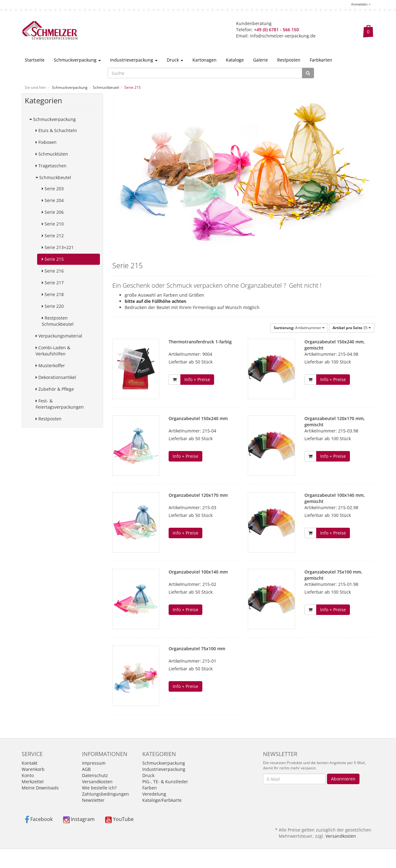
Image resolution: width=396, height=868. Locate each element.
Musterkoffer (50, 365)
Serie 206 (53, 212)
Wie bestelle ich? (99, 788)
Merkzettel (33, 782)
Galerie (260, 60)
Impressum (94, 763)
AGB (86, 769)
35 (352, 328)
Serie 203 (53, 189)
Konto (28, 775)
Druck (175, 60)
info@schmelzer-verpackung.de (283, 36)
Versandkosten (97, 782)
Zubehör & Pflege (55, 389)
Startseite (35, 60)
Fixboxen (46, 142)
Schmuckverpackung (77, 60)
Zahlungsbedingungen (105, 794)
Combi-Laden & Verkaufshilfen (53, 351)
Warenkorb (33, 769)
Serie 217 (53, 283)
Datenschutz (95, 775)
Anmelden (361, 4)
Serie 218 (53, 294)
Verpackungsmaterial (59, 336)
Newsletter (93, 800)
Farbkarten (321, 60)
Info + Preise (197, 379)
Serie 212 (53, 236)
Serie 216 (53, 271)
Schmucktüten (52, 154)
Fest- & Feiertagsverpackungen (60, 404)
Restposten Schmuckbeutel (58, 321)
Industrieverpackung (134, 60)
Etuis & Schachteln (56, 130)
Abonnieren (343, 779)
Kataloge (235, 60)
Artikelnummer (299, 328)
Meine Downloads (40, 788)
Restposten (289, 60)
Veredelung (154, 794)
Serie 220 (53, 306)
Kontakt (30, 763)
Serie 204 (53, 200)
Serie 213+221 (58, 247)
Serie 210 (53, 224)
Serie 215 (53, 259)
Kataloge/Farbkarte (162, 800)
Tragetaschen (51, 166)
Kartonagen (204, 60)
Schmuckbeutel (53, 177)
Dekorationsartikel (56, 377)
